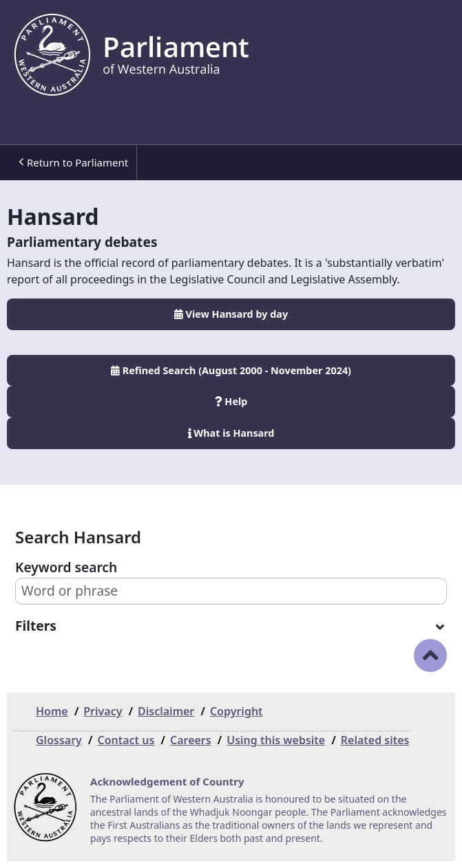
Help (231, 401)
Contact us (126, 740)
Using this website (276, 740)
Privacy (103, 711)
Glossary (59, 740)
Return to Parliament (73, 163)
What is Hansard (231, 433)
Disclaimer (166, 711)
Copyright (237, 711)
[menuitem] (72, 163)
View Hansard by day (231, 314)
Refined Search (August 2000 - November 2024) (231, 370)
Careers (191, 740)
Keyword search (66, 567)
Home (52, 711)
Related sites (375, 740)
